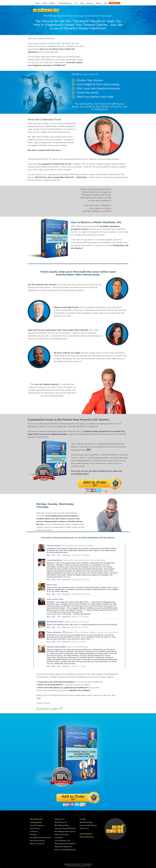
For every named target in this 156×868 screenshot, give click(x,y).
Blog (82, 3)
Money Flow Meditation (63, 847)
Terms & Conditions (37, 826)
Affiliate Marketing (86, 837)
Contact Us (34, 832)
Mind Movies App (86, 823)
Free (76, 3)
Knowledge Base (36, 823)
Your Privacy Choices (37, 841)
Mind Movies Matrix (62, 826)
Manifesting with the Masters (65, 844)
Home (38, 3)
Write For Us (84, 829)
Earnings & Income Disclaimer (41, 838)
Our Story (90, 3)
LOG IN (114, 3)
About (45, 3)
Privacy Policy (35, 829)
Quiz (106, 3)
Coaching (33, 835)
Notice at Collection (37, 844)
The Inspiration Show (65, 3)
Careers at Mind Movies (88, 826)
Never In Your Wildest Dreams (65, 850)
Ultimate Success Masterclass (65, 829)
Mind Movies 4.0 (61, 823)
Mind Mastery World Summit (65, 832)
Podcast (98, 3)
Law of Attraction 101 (63, 841)
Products (52, 3)
